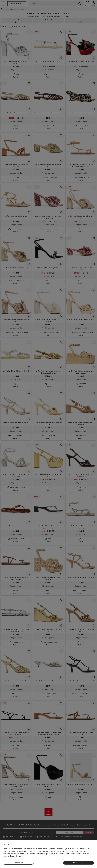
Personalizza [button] (18, 863)
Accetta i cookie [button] (79, 863)
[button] (95, 842)
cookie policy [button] (56, 851)
